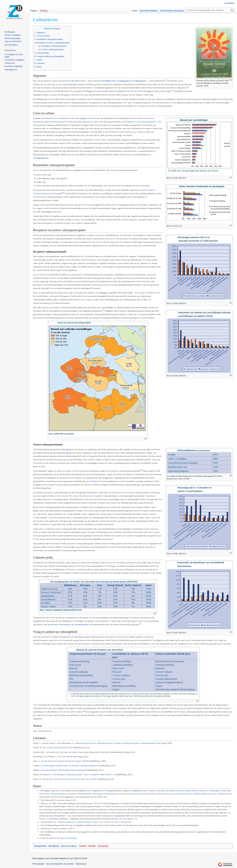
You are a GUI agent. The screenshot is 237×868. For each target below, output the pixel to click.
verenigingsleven (124, 81)
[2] (188, 87)
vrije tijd (74, 81)
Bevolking (54, 846)
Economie (103, 846)
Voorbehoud (81, 864)
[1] (166, 80)
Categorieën (40, 846)
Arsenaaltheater (81, 624)
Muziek (92, 846)
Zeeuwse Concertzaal (59, 624)
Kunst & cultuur (69, 846)
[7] (140, 624)
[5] (104, 310)
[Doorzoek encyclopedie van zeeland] (211, 10)
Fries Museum (58, 122)
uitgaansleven (140, 81)
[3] (173, 90)
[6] (141, 470)
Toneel (82, 846)
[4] (63, 193)
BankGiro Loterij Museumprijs (141, 122)
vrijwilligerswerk (108, 81)
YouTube (93, 481)
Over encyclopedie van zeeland (60, 864)
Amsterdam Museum (81, 122)
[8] (84, 711)
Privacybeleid (38, 864)
